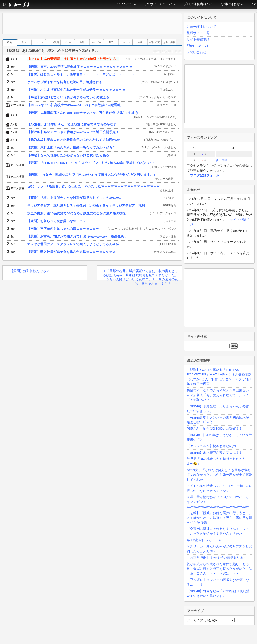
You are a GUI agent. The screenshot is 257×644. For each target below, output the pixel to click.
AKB (111, 42)
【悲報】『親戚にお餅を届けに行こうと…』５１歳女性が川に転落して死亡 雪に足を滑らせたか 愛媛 (219, 518)
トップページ (123, 4)
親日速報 (221, 160)
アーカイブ (195, 620)
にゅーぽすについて (201, 27)
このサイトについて (158, 4)
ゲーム (68, 42)
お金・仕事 (169, 42)
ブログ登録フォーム (205, 175)
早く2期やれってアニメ (204, 540)
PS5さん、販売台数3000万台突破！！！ (216, 429)
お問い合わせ (230, 4)
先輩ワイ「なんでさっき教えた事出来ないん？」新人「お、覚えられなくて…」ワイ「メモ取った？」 (218, 395)
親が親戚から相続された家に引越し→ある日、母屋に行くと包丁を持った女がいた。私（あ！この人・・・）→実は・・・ (219, 569)
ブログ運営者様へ (197, 4)
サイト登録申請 (198, 40)
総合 (10, 42)
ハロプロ (96, 42)
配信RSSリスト (198, 46)
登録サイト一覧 (198, 33)
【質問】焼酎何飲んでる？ (28, 271)
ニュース (39, 42)
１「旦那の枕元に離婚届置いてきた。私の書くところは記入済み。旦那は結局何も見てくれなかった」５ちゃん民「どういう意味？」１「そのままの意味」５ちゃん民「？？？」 (140, 275)
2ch (24, 42)
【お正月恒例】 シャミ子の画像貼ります (217, 558)
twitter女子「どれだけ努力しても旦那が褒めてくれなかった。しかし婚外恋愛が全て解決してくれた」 (219, 475)
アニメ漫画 (53, 42)
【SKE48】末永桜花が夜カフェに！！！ (216, 453)
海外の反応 (154, 42)
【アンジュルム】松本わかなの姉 (211, 446)
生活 (140, 42)
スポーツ (125, 42)
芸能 (82, 42)
